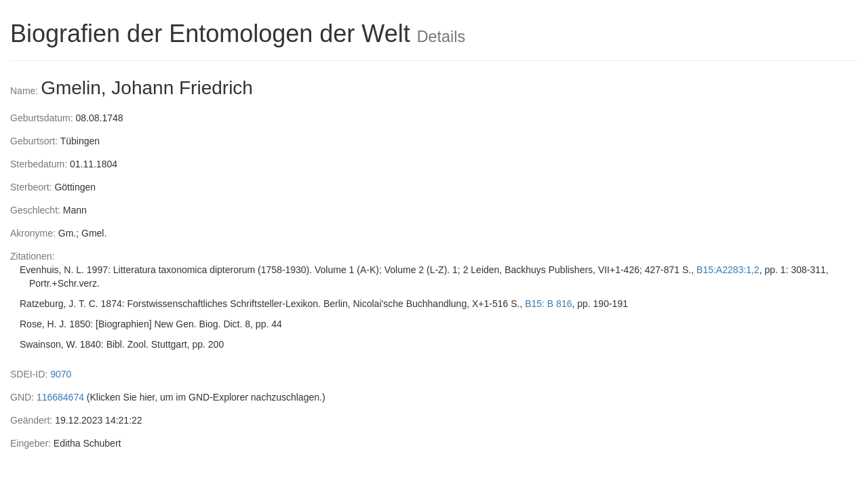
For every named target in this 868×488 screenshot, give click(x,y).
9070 (61, 374)
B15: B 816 (548, 304)
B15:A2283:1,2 (728, 270)
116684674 (60, 397)
